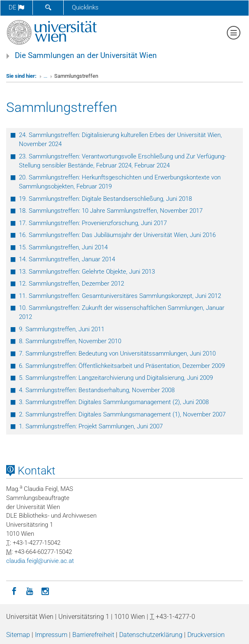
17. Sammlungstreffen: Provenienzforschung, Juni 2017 (93, 223)
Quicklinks (85, 7)
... (45, 76)
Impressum (51, 635)
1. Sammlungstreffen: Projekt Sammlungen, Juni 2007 (91, 426)
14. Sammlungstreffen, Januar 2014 (67, 259)
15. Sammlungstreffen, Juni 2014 (63, 247)
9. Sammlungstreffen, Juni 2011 (62, 329)
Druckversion (206, 635)
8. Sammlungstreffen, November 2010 (70, 341)
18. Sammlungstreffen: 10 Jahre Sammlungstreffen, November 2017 (111, 211)
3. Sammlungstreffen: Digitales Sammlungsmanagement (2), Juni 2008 (114, 402)
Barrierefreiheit (93, 635)
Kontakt (31, 471)
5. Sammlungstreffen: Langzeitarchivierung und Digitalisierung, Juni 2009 (116, 378)
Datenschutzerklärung (151, 635)
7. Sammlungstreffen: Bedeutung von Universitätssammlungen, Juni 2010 (117, 353)
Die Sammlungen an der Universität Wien (86, 56)
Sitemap (18, 635)
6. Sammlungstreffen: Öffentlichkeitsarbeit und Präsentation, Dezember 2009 (122, 366)
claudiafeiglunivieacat (40, 561)
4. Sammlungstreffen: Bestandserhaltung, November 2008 (97, 390)
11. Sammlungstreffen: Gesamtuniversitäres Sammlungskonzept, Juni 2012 (120, 296)
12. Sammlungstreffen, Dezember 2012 (71, 284)
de (16, 7)
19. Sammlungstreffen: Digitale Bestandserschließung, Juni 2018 (105, 199)
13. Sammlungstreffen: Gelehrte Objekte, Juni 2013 (87, 272)
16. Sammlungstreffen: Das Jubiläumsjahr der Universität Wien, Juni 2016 (117, 235)
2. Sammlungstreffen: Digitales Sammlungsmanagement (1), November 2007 (122, 414)
